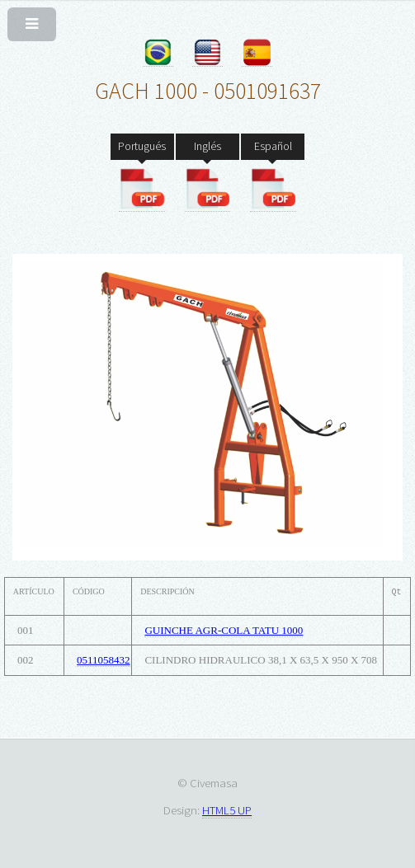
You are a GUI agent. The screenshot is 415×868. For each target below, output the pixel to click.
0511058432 (104, 660)
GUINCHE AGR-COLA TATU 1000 (224, 630)
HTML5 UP (227, 810)
